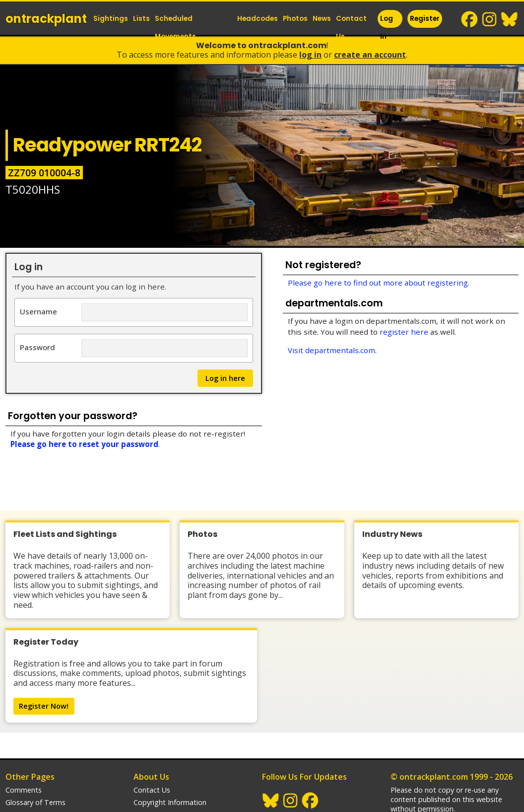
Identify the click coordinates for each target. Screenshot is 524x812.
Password (37, 347)
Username (38, 311)
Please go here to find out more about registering (378, 283)
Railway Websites (424, 744)
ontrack (46, 19)
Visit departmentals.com (331, 350)
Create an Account (370, 55)
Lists (141, 19)
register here (404, 332)
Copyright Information (170, 725)
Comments (24, 712)
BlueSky (510, 19)
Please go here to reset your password (84, 444)
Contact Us (351, 28)
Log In (387, 28)
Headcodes (258, 19)
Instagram (490, 19)
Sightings (111, 19)
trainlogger (409, 758)
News (322, 19)
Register (425, 19)
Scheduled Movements (175, 28)
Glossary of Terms (35, 725)
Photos (295, 19)
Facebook (470, 19)
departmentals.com (423, 770)
